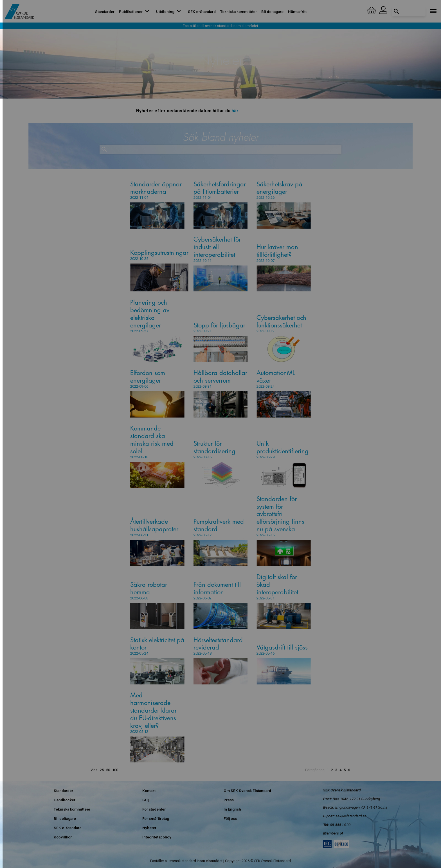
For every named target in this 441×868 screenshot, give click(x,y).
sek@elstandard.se (351, 816)
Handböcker (65, 800)
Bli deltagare (272, 12)
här (235, 111)
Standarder (105, 12)
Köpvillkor (63, 837)
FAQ (146, 800)
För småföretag (156, 818)
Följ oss (230, 818)
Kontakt (149, 791)
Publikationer (135, 12)
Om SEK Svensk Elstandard (247, 791)
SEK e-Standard (202, 12)
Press (229, 800)
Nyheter (149, 828)
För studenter (154, 809)
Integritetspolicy (157, 837)
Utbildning (170, 12)
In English (232, 809)
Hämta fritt (297, 12)
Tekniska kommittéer (238, 12)
